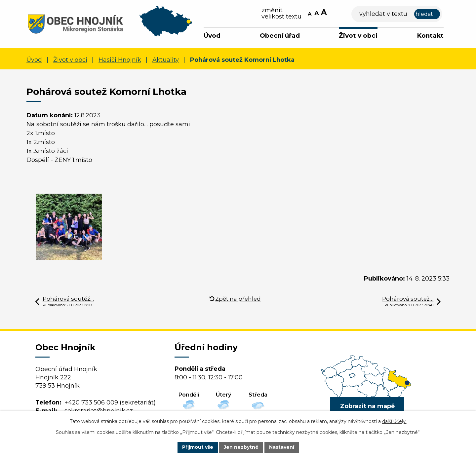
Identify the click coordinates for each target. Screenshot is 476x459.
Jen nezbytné (241, 447)
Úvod (212, 36)
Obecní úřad (280, 36)
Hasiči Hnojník (120, 60)
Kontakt (430, 36)
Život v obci (358, 36)
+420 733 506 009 (91, 402)
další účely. (394, 421)
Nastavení (282, 447)
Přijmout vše (198, 447)
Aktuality (166, 60)
